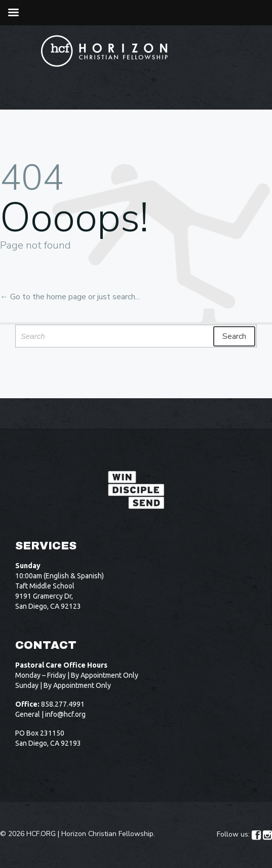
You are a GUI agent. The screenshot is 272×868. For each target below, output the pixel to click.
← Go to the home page (43, 297)
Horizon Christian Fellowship (107, 834)
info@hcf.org (65, 714)
